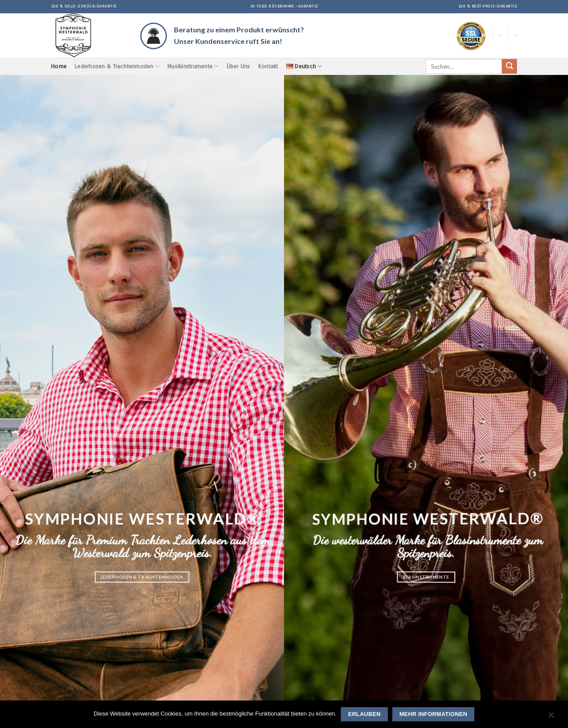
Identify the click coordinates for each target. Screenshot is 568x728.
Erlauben (365, 714)
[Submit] (509, 67)
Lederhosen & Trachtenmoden (117, 66)
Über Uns (239, 66)
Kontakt (268, 66)
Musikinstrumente (193, 66)
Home (59, 66)
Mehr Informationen (433, 714)
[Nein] (551, 717)
